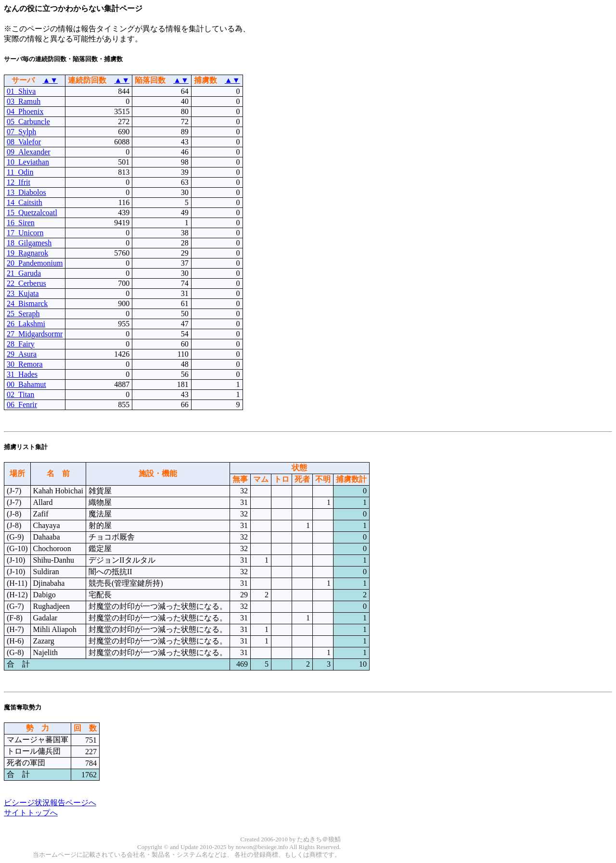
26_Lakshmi (26, 324)
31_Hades (22, 374)
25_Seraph (23, 314)
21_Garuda (24, 273)
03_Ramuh (24, 101)
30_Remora (25, 364)
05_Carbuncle (28, 122)
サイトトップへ (31, 813)
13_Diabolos (26, 192)
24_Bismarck (27, 303)
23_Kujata (23, 293)
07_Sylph (21, 132)
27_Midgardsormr (35, 334)
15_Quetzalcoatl (32, 213)
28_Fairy (21, 344)
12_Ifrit (19, 182)
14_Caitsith (25, 202)
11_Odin (20, 172)
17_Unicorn (25, 233)
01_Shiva (21, 91)
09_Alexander (29, 152)
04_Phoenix (25, 111)
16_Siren (21, 223)
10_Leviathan (28, 162)
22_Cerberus (26, 283)
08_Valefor (24, 142)
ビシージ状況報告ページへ (50, 803)
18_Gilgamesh (29, 243)
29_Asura (22, 354)
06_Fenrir (22, 405)
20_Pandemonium (35, 263)
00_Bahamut (26, 384)
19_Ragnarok (27, 253)
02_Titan (20, 394)
